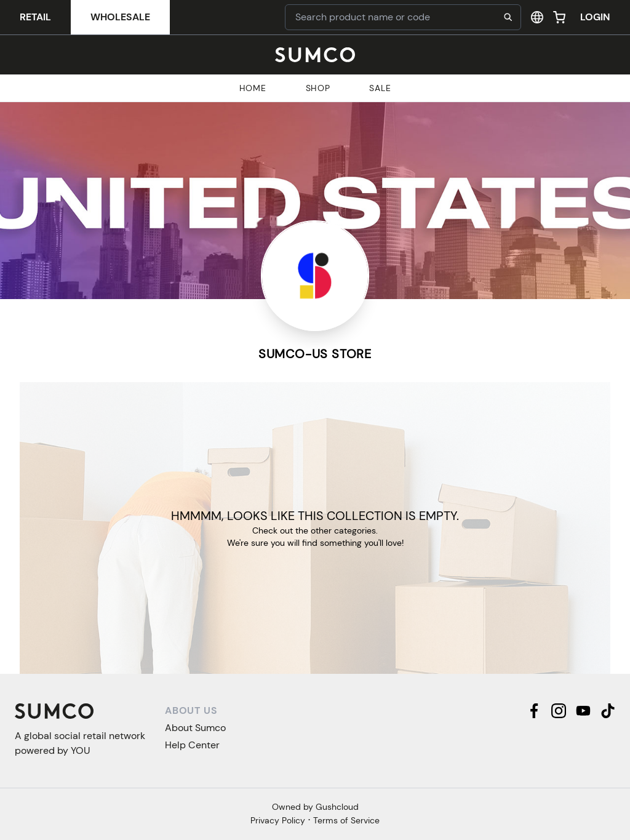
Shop (318, 88)
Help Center (192, 745)
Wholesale (120, 17)
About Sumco (195, 728)
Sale (380, 88)
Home (253, 88)
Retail (35, 17)
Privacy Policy (278, 820)
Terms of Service (346, 820)
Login (595, 17)
